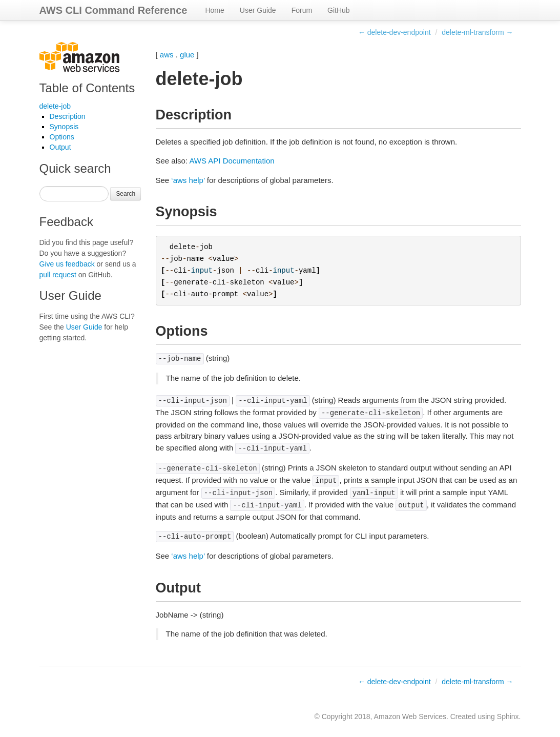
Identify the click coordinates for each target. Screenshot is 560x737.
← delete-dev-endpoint (395, 32)
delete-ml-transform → (477, 32)
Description (68, 116)
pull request (58, 275)
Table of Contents (87, 88)
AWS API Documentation (232, 161)
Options (62, 137)
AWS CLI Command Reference (113, 10)
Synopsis (64, 127)
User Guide (258, 10)
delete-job (55, 106)
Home (214, 10)
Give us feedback (67, 264)
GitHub (339, 10)
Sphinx (508, 716)
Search (126, 194)
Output (60, 147)
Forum (302, 10)
